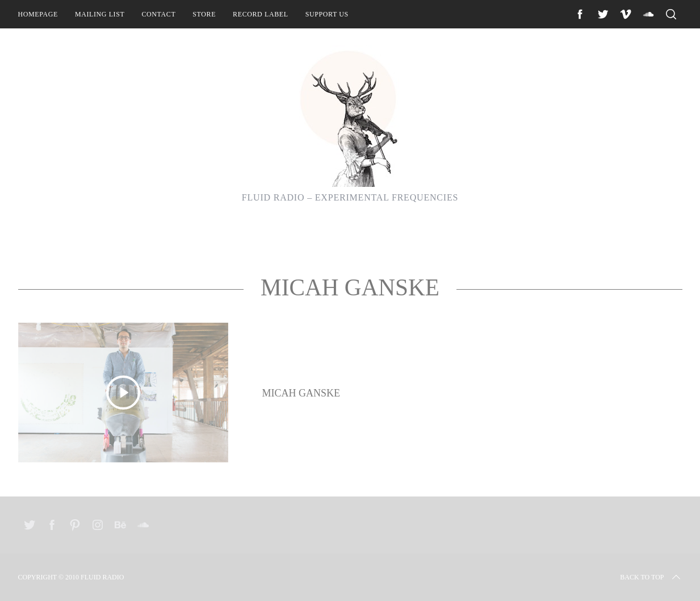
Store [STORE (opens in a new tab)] (204, 14)
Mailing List (100, 14)
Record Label (261, 14)
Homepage (38, 14)
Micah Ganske (301, 393)
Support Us (327, 14)
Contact (158, 14)
